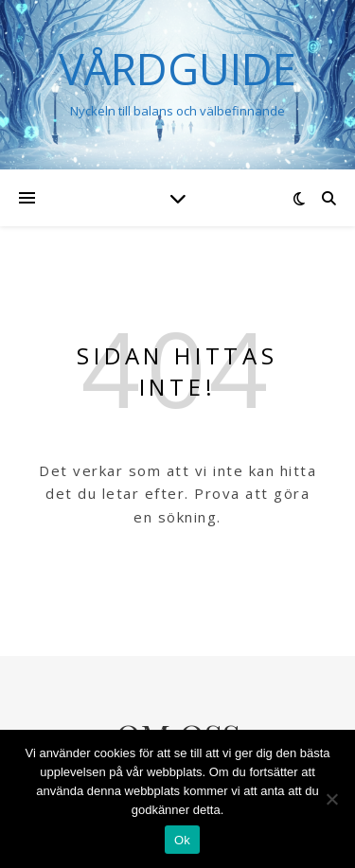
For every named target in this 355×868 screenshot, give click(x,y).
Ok (182, 840)
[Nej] (331, 799)
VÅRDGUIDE (177, 69)
